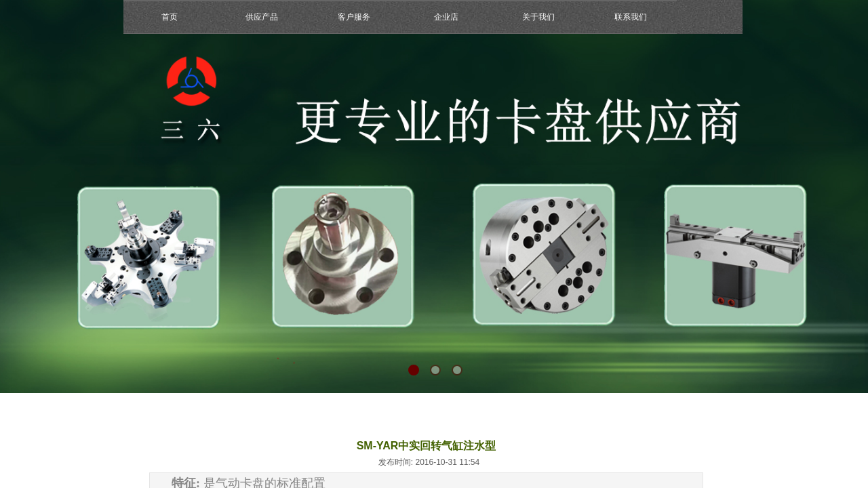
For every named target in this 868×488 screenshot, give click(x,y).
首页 (170, 17)
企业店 (446, 17)
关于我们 (538, 17)
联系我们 (631, 17)
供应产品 (262, 17)
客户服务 (354, 17)
